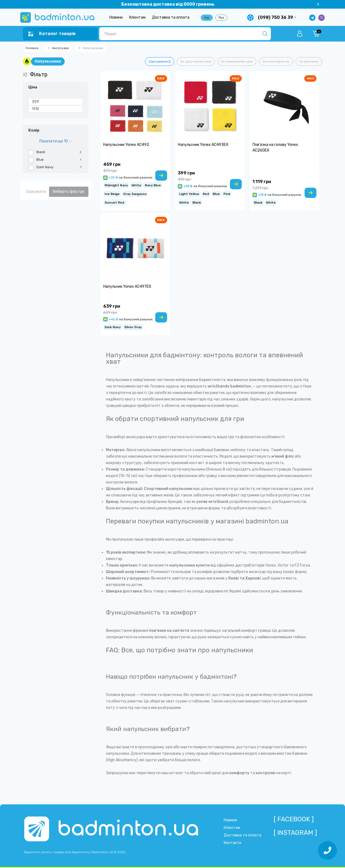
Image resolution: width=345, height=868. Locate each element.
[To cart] (161, 176)
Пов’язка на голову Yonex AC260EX (275, 147)
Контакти (232, 843)
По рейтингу (309, 61)
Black (197, 202)
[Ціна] (56, 102)
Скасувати (36, 192)
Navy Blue (153, 185)
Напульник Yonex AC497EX (127, 287)
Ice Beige (112, 193)
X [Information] (318, 4)
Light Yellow (189, 193)
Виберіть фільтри (69, 192)
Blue (216, 193)
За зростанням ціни (196, 61)
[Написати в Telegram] (312, 18)
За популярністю (276, 61)
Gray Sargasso (135, 193)
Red (206, 193)
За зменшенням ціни (237, 61)
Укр (207, 18)
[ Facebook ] (294, 819)
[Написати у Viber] (322, 18)
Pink (227, 193)
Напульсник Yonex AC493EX (203, 145)
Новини (116, 17)
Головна (32, 48)
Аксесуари (61, 48)
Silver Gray (133, 326)
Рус (221, 18)
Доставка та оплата (171, 17)
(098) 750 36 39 (276, 17)
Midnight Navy (116, 185)
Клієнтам (137, 17)
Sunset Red (114, 202)
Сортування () (160, 61)
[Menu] (52, 34)
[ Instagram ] (295, 833)
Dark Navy (113, 326)
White (136, 185)
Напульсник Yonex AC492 (126, 145)
